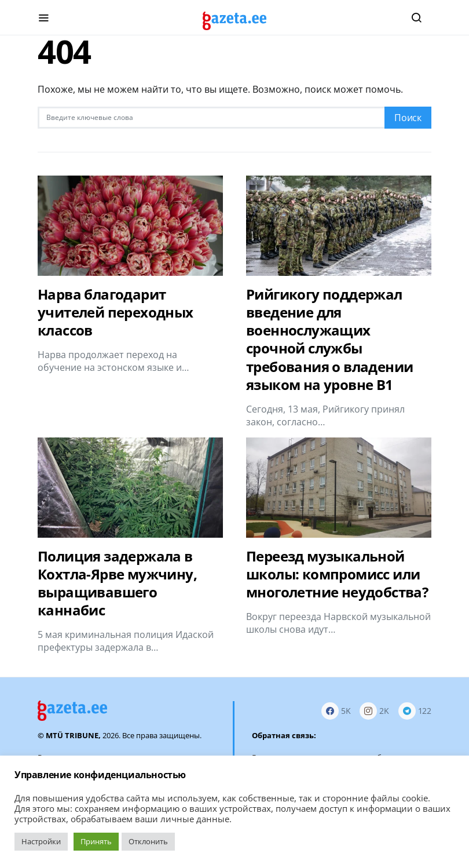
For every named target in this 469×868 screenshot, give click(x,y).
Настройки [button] (41, 841)
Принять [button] (96, 841)
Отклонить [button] (148, 841)
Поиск (408, 118)
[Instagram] (374, 711)
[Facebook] (336, 711)
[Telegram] (415, 711)
